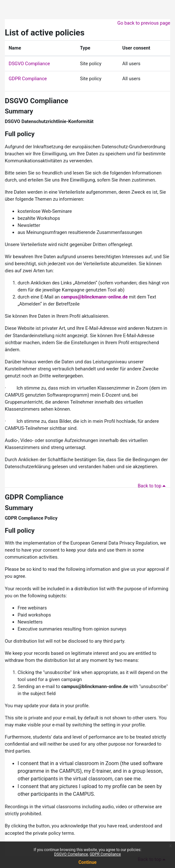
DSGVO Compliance (29, 64)
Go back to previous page (144, 23)
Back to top (153, 486)
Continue (87, 862)
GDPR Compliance (28, 79)
